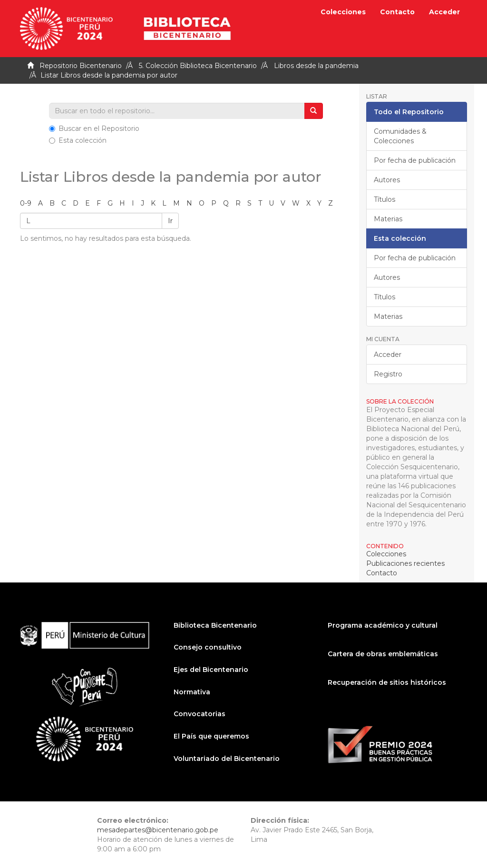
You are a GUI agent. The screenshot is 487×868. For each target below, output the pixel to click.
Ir (170, 221)
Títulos (385, 199)
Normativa (192, 692)
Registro (388, 374)
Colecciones (343, 12)
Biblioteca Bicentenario (215, 625)
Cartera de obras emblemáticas (383, 654)
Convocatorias (200, 714)
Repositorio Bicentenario (81, 66)
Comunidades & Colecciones (400, 136)
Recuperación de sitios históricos (387, 682)
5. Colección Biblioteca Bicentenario (198, 66)
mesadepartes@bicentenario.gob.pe (158, 830)
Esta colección (78, 140)
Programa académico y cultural (383, 625)
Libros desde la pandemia (316, 66)
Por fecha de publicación (415, 160)
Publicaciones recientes (405, 563)
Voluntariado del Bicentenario (227, 759)
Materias (388, 219)
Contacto (397, 12)
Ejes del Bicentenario (211, 670)
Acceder (388, 355)
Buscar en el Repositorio (94, 128)
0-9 (26, 203)
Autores (387, 180)
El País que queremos (211, 736)
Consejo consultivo (208, 647)
